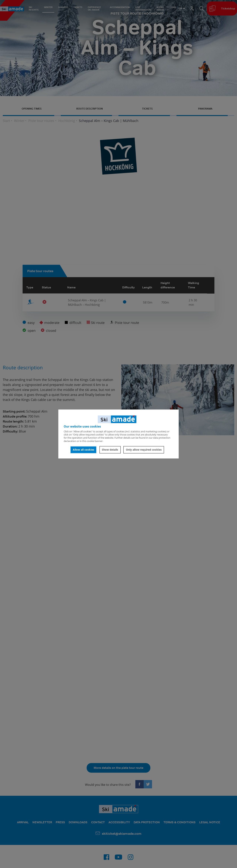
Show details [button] (110, 450)
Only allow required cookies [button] (144, 450)
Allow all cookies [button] (84, 450)
